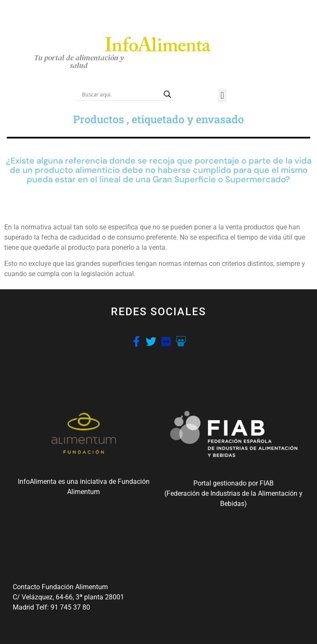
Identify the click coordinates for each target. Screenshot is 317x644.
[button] (222, 95)
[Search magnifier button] (167, 94)
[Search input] (121, 94)
